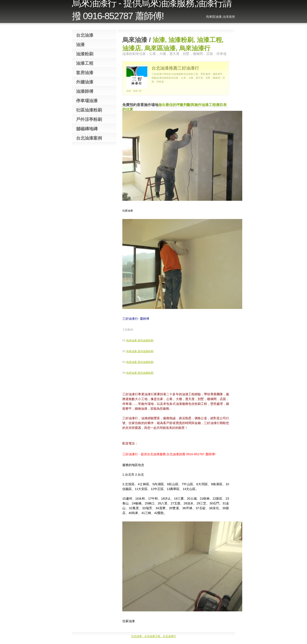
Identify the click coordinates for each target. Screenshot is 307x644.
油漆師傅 (85, 91)
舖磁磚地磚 (87, 129)
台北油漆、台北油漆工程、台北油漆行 (154, 636)
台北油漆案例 (89, 138)
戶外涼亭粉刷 (89, 119)
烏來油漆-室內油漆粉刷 (140, 340)
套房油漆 (85, 73)
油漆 (80, 45)
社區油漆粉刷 (89, 110)
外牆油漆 (85, 82)
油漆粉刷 (85, 54)
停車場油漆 (87, 101)
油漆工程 (85, 63)
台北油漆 (85, 35)
